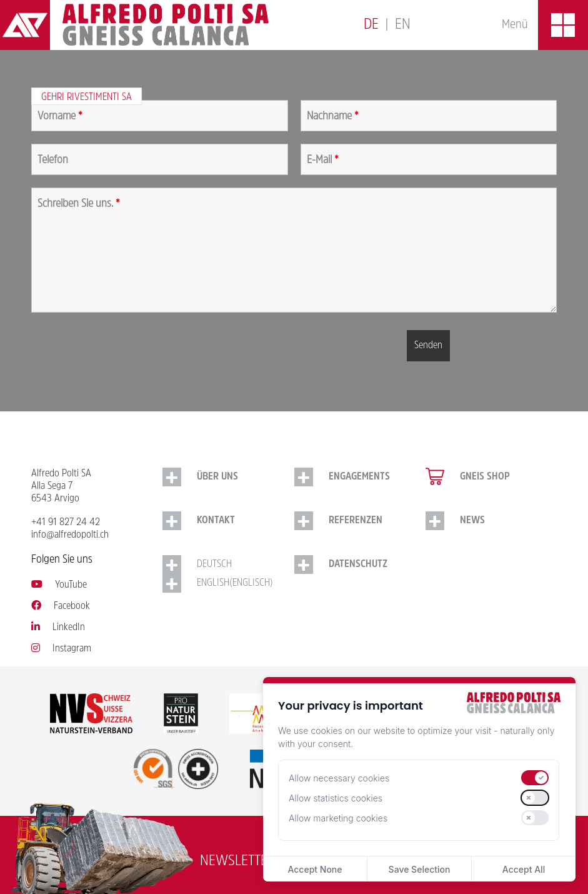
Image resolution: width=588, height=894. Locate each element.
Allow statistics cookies (336, 798)
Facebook (61, 606)
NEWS (472, 521)
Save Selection (420, 869)
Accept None (315, 869)
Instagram (61, 649)
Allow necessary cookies (339, 778)
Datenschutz (358, 565)
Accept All (524, 869)
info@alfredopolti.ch (70, 535)
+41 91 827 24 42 (66, 523)
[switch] (535, 778)
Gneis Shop (485, 477)
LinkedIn (58, 628)
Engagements (359, 477)
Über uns (217, 477)
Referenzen (356, 521)
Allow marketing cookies (338, 818)
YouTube (59, 585)
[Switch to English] (403, 25)
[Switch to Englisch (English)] (228, 583)
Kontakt (216, 521)
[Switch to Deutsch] (371, 25)
